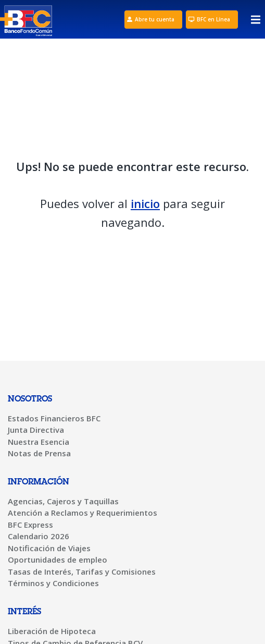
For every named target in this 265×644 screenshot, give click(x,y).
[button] (256, 22)
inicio (145, 203)
